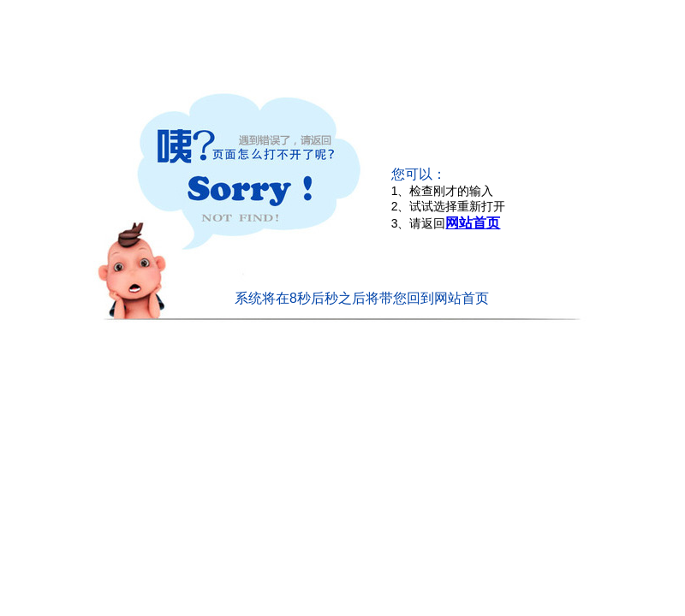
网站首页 (473, 223)
